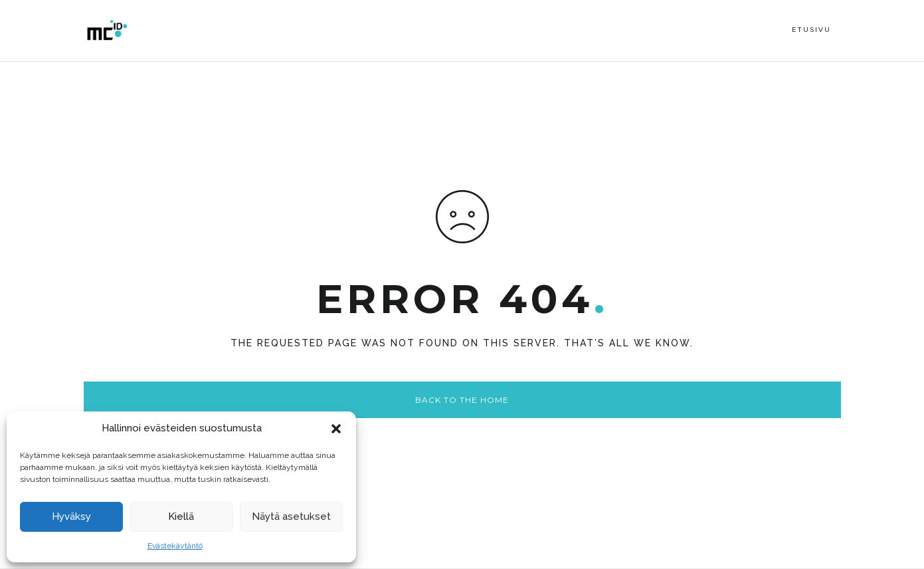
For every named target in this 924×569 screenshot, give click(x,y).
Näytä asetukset (291, 516)
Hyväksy (71, 516)
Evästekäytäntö (175, 546)
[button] (336, 429)
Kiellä (181, 516)
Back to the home (462, 400)
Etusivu (811, 30)
